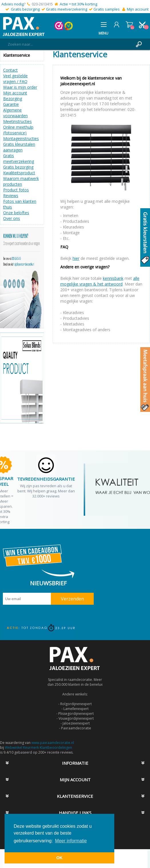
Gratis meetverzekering (67, 9)
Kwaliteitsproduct (19, 173)
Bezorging (13, 99)
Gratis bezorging (25, 9)
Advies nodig (13, 4)
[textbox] (69, 44)
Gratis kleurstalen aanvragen (19, 147)
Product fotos (16, 190)
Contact (10, 70)
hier (76, 258)
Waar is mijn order (20, 87)
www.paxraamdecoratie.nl (53, 743)
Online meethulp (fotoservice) (18, 130)
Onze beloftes (16, 213)
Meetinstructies (17, 121)
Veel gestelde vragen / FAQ (15, 79)
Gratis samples (107, 9)
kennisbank (113, 278)
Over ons (12, 218)
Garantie (11, 104)
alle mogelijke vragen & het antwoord (100, 281)
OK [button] (59, 858)
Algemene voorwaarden (15, 113)
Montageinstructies (21, 138)
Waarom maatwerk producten (21, 181)
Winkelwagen (129, 25)
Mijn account (138, 9)
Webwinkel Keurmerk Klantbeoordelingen (38, 747)
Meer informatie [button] (71, 841)
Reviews (11, 196)
